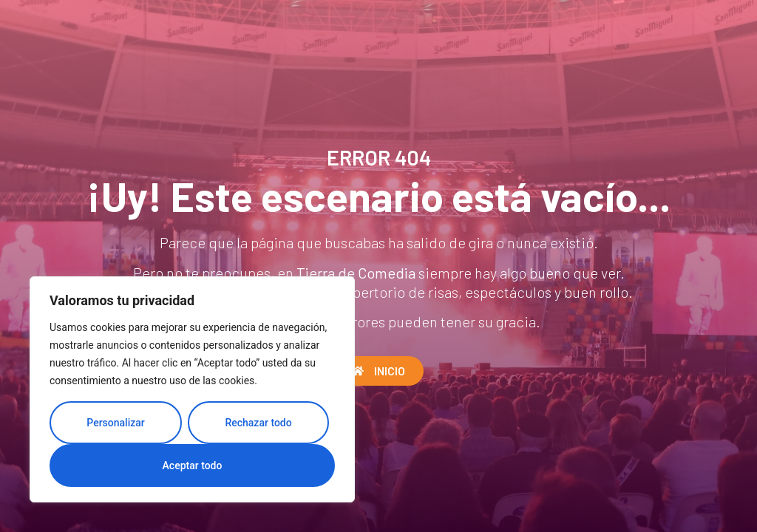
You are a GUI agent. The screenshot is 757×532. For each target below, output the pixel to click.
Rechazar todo (258, 423)
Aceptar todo (193, 465)
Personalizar (115, 423)
